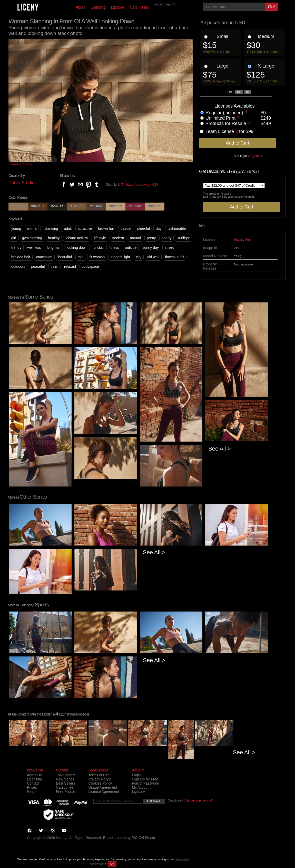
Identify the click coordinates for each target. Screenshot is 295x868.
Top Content (66, 775)
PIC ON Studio (143, 838)
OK (112, 864)
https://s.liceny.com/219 (142, 185)
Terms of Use (99, 775)
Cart (133, 7)
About (80, 7)
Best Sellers (66, 783)
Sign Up (170, 4)
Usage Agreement (103, 787)
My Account (141, 787)
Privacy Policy (99, 779)
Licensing (98, 7)
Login (136, 775)
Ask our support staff (199, 800)
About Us (34, 775)
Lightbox (118, 7)
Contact (33, 783)
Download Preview (20, 164)
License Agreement (104, 791)
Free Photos (66, 791)
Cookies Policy (100, 783)
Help (146, 7)
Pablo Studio (22, 183)
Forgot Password (145, 783)
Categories (65, 787)
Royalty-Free (243, 240)
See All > (219, 449)
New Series (65, 779)
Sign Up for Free (145, 779)
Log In (158, 4)
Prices (32, 787)
